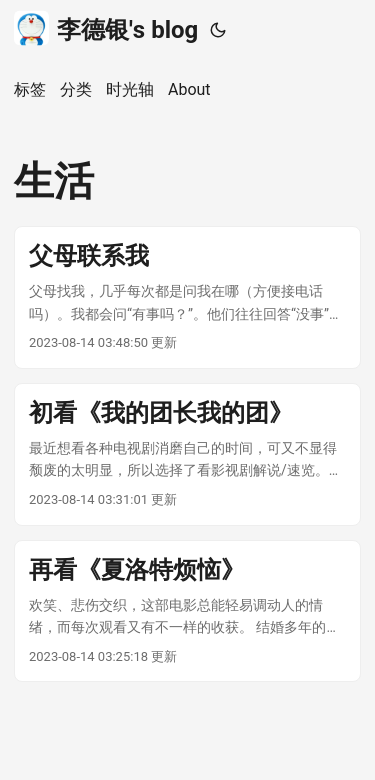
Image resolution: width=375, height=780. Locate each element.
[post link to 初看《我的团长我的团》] (187, 454)
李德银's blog (106, 28)
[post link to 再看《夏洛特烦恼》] (187, 611)
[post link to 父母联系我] (187, 297)
